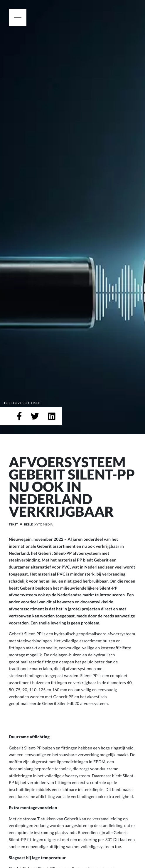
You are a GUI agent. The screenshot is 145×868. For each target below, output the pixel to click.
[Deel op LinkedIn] (52, 416)
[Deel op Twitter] (35, 416)
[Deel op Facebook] (19, 416)
